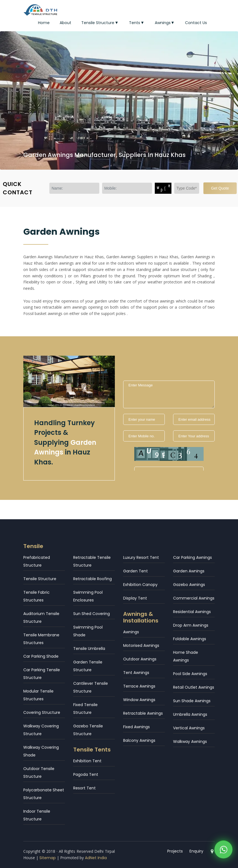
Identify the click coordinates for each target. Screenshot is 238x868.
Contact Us (196, 23)
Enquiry (196, 851)
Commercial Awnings (194, 598)
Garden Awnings (189, 571)
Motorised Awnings (141, 645)
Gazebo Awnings (189, 585)
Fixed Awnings (136, 727)
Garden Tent (136, 571)
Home (44, 23)
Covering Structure (42, 712)
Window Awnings (139, 700)
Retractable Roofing (93, 579)
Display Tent (135, 598)
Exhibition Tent (87, 761)
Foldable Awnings (190, 639)
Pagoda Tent (86, 774)
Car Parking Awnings (193, 557)
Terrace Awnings (139, 686)
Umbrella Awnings (190, 714)
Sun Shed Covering (92, 614)
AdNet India (96, 858)
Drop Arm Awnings (191, 625)
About (65, 23)
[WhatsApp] (223, 851)
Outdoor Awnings (140, 659)
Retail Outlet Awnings (194, 687)
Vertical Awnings (189, 728)
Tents (137, 23)
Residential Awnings (192, 612)
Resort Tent (84, 788)
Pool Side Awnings (190, 674)
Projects (175, 851)
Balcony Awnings (139, 740)
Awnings (165, 23)
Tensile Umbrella (89, 649)
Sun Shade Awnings (192, 701)
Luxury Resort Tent (141, 557)
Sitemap (48, 858)
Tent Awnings (136, 673)
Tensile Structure (100, 23)
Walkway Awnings (190, 742)
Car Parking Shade (41, 656)
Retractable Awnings (143, 713)
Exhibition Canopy (140, 585)
